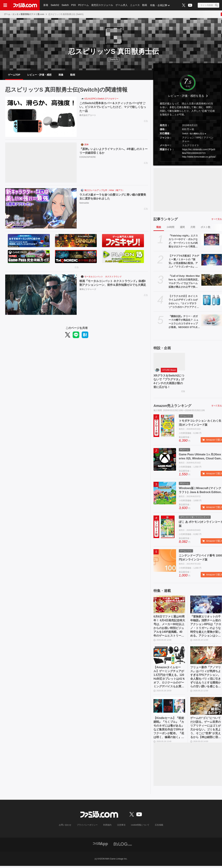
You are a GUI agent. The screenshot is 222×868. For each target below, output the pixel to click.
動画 (145, 5)
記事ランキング (166, 219)
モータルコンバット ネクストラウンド (103, 277)
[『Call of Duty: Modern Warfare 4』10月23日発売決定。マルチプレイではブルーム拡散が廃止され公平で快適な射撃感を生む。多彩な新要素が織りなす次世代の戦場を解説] (212, 280)
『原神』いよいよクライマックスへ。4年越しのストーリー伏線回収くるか (114, 151)
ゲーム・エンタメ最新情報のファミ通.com (24, 14)
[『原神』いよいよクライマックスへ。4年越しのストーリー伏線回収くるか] (41, 163)
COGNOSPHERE (88, 158)
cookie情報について (140, 827)
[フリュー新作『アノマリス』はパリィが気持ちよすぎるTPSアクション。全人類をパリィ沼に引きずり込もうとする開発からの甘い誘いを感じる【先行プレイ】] (206, 656)
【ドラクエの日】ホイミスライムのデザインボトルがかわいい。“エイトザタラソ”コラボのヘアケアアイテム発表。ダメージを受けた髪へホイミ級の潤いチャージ (184, 302)
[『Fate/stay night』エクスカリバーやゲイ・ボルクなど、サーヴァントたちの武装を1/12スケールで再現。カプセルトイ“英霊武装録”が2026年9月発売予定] (212, 240)
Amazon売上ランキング (172, 406)
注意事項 (121, 827)
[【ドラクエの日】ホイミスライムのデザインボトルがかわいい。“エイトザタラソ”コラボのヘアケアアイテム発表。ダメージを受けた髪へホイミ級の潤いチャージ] (212, 300)
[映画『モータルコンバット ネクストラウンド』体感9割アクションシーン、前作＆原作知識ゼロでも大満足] (41, 295)
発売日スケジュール (102, 5)
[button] (188, 162)
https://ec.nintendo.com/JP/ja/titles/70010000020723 (199, 152)
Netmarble (84, 203)
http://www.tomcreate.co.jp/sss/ (199, 157)
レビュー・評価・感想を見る (186, 96)
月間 (193, 227)
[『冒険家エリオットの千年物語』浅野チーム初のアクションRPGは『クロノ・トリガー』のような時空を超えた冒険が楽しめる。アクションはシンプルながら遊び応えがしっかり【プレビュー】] (206, 605)
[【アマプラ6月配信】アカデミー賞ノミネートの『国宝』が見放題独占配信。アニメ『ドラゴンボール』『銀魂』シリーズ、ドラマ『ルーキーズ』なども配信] (212, 260)
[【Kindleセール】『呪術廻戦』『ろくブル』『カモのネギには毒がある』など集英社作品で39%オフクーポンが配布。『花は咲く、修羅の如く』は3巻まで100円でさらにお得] (169, 708)
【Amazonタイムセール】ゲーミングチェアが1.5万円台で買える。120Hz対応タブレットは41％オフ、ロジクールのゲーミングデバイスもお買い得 (169, 678)
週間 (182, 227)
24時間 (170, 227)
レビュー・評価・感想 (39, 75)
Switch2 (55, 5)
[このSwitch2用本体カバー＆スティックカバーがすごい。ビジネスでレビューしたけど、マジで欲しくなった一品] (41, 117)
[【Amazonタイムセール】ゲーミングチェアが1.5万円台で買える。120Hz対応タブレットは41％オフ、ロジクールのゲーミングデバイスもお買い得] (169, 656)
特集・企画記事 (159, 5)
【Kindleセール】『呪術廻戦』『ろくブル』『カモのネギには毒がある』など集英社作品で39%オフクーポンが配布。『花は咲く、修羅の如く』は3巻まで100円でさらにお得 (169, 730)
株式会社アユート (88, 116)
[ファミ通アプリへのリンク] (100, 846)
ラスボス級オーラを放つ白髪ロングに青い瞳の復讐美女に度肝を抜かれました (113, 197)
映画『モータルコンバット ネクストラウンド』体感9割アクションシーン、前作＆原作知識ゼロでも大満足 (113, 283)
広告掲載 (159, 827)
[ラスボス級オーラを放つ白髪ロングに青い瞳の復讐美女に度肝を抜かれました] (41, 209)
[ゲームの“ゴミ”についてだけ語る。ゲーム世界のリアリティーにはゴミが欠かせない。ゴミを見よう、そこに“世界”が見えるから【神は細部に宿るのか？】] (206, 708)
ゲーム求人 (122, 5)
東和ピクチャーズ (88, 290)
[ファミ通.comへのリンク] (25, 5)
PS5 (73, 5)
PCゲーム (84, 5)
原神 (86, 145)
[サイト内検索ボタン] (208, 5)
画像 (61, 75)
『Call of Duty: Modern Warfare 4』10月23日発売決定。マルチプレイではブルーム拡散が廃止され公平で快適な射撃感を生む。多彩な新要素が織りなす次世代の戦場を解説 (184, 282)
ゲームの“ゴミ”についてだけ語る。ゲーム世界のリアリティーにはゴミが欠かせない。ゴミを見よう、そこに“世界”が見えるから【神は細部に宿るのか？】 (206, 730)
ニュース (135, 5)
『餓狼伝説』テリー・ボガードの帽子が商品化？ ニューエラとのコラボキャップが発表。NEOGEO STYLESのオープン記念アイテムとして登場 (184, 322)
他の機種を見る (197, 134)
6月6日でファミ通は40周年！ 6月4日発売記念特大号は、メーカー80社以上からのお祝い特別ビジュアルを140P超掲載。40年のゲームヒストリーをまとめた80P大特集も (169, 627)
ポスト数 (206, 227)
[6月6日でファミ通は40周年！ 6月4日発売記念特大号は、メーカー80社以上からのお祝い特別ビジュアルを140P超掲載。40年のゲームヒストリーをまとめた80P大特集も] (169, 605)
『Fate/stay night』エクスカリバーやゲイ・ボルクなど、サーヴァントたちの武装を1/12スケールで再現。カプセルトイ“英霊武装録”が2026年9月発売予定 (183, 242)
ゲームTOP (14, 75)
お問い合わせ (65, 827)
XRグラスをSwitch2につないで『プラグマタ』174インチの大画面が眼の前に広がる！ (169, 382)
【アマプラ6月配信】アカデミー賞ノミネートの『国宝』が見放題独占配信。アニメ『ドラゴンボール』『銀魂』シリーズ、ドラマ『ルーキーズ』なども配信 (184, 262)
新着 (46, 5)
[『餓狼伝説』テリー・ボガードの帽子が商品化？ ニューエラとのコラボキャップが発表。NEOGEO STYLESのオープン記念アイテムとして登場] (212, 321)
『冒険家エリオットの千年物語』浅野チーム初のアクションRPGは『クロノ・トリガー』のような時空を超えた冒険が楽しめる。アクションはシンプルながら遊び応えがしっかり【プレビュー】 (206, 627)
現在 (159, 227)
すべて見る (217, 219)
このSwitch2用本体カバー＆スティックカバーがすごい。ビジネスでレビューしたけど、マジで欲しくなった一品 (113, 108)
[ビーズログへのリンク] (123, 846)
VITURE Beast (169, 371)
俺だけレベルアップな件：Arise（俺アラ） (104, 191)
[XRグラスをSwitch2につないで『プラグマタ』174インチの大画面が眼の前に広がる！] (169, 362)
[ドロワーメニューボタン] (5, 5)
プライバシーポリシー (87, 827)
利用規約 (107, 827)
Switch (65, 5)
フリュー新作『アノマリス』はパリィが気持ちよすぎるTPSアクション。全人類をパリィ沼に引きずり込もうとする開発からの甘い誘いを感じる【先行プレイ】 (206, 678)
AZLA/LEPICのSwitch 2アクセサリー (101, 99)
